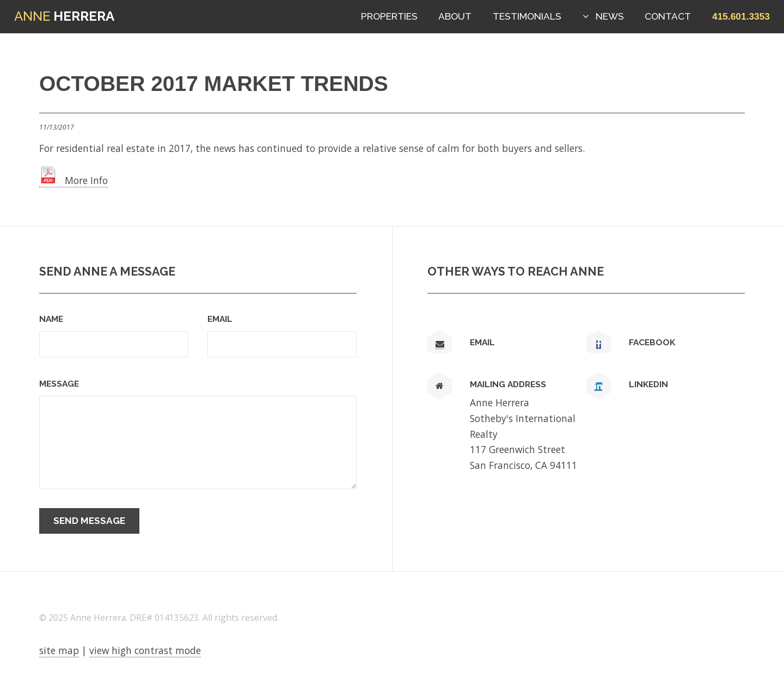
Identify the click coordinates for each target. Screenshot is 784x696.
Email (220, 319)
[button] (741, 16)
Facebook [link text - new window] (652, 342)
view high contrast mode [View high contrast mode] (145, 650)
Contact (668, 16)
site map (59, 650)
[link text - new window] (599, 345)
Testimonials (527, 16)
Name (51, 319)
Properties (389, 16)
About (455, 16)
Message (59, 384)
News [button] (610, 16)
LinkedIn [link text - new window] (648, 384)
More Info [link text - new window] (73, 180)
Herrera (64, 16)
